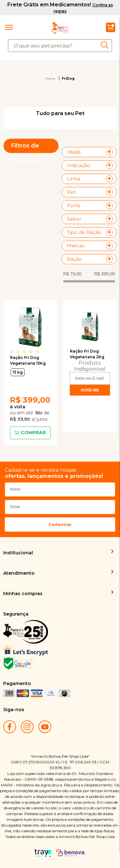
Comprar (33, 433)
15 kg (18, 372)
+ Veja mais (111, 152)
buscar (106, 45)
